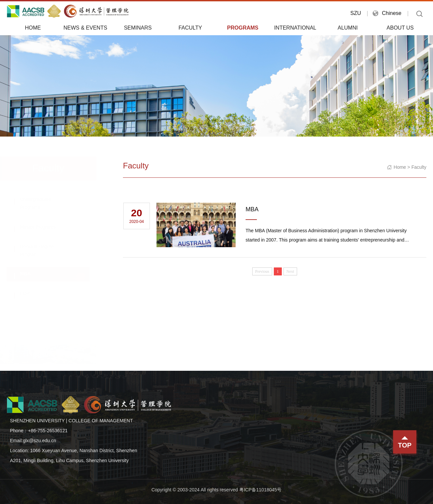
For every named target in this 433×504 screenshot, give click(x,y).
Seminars (138, 28)
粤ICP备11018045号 (261, 490)
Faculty (190, 28)
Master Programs (44, 227)
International (295, 28)
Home (33, 28)
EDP (31, 293)
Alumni (348, 28)
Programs (243, 28)
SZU (356, 13)
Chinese (392, 13)
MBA (32, 274)
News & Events (85, 28)
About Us (400, 28)
